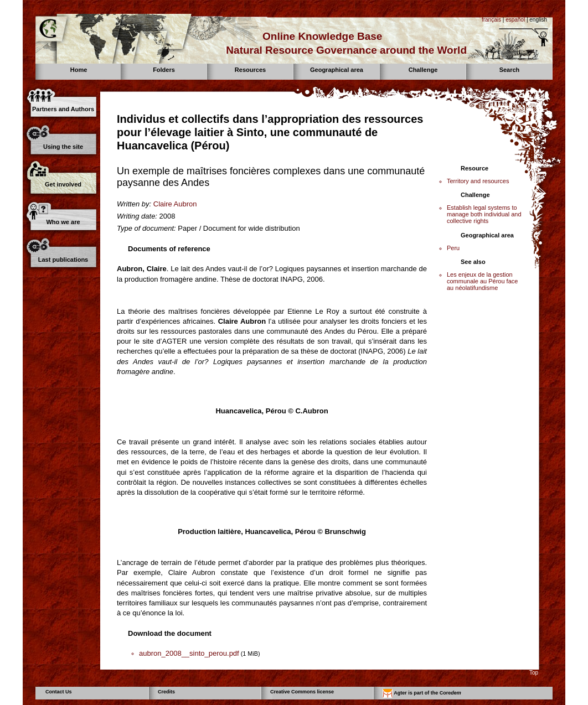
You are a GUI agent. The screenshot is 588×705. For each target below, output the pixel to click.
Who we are (63, 222)
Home (79, 70)
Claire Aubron (175, 204)
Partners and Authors (63, 109)
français (491, 20)
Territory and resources (478, 181)
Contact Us (59, 692)
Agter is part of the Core (422, 693)
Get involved (63, 184)
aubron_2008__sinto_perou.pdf (189, 653)
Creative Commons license (302, 692)
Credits (166, 692)
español (515, 20)
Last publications (63, 260)
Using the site (63, 147)
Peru (453, 248)
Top (534, 673)
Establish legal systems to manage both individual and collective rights (484, 214)
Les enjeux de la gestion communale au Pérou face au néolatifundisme (482, 281)
